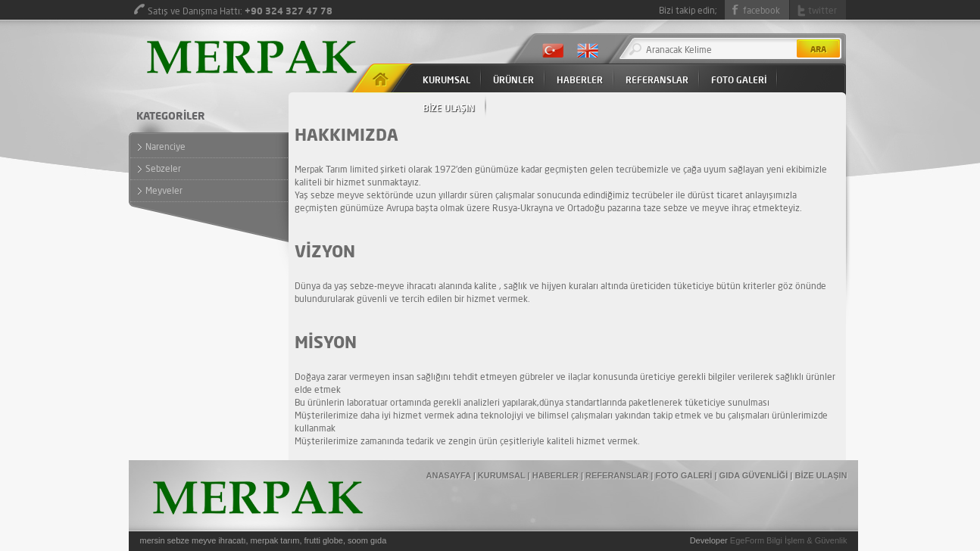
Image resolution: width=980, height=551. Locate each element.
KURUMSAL (446, 80)
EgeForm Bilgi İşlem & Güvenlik (789, 540)
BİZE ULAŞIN (449, 108)
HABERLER (580, 80)
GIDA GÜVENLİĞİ (754, 475)
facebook (762, 10)
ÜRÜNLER (513, 80)
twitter (822, 10)
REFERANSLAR (657, 80)
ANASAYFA (449, 475)
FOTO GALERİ (739, 80)
